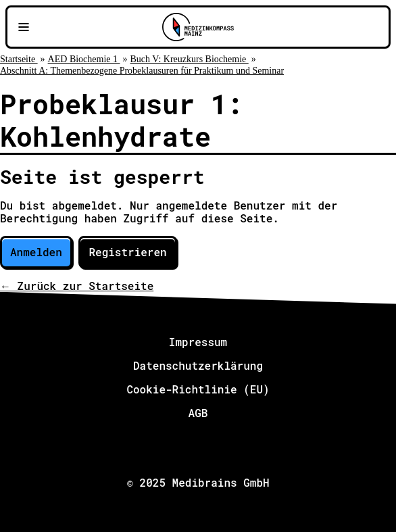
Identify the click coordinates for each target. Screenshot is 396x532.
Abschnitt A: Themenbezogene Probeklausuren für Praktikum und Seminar (142, 71)
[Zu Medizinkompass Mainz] (198, 27)
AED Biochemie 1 (84, 59)
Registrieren (127, 252)
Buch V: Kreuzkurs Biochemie (190, 59)
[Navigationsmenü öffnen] (24, 27)
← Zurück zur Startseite (77, 286)
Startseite (19, 59)
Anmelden (36, 252)
